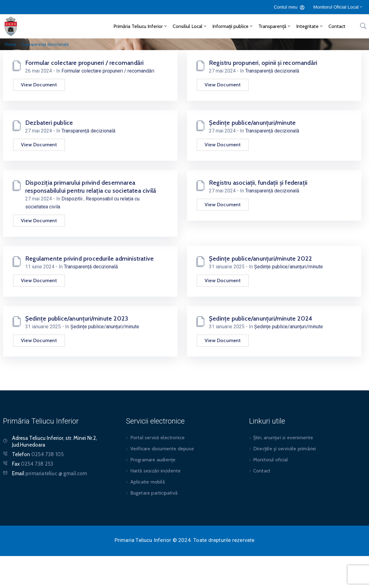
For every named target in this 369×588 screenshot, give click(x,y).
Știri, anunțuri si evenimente (283, 438)
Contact (337, 26)
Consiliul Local (190, 26)
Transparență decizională (272, 71)
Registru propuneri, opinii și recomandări (263, 63)
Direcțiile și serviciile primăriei (285, 449)
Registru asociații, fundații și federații (258, 183)
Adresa (20, 438)
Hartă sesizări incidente (156, 471)
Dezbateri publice (49, 123)
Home (11, 44)
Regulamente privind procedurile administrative (89, 258)
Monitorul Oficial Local (338, 7)
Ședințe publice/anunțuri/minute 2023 (77, 318)
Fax (33, 464)
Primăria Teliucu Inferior (141, 26)
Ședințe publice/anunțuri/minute (252, 123)
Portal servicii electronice (157, 438)
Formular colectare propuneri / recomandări (84, 63)
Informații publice (233, 26)
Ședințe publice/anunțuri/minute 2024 (261, 318)
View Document (39, 85)
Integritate (310, 26)
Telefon (38, 454)
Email (49, 473)
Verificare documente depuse (162, 449)
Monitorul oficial (271, 460)
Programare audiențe (153, 460)
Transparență (275, 26)
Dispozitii (73, 199)
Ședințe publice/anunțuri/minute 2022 (260, 258)
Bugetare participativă (154, 493)
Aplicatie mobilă (148, 482)
